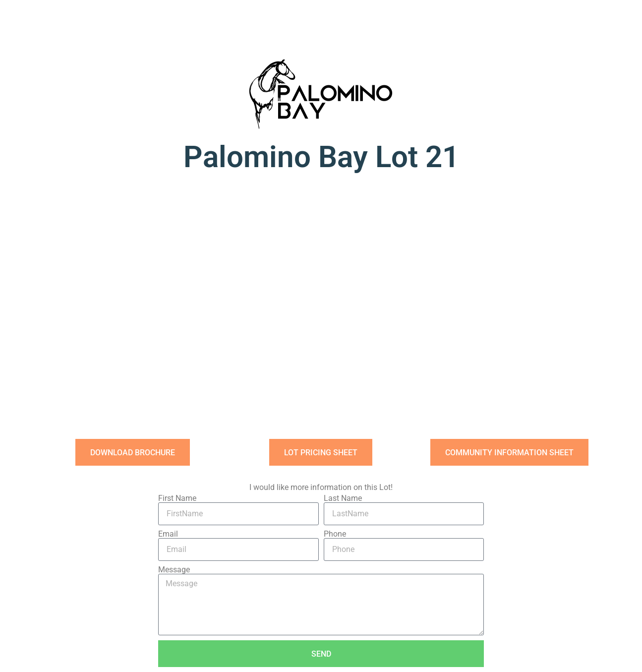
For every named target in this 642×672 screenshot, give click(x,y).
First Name (177, 498)
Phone (335, 534)
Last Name (343, 498)
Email (168, 534)
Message (174, 570)
